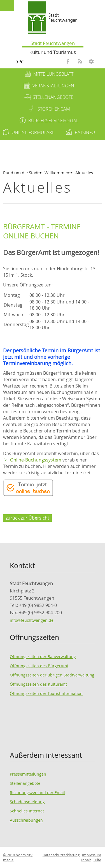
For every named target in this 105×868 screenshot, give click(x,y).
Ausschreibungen (26, 820)
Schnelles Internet (27, 811)
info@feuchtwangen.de (32, 620)
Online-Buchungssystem (36, 460)
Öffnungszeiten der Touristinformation (46, 693)
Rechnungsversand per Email (37, 792)
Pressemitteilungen (28, 774)
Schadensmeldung (27, 802)
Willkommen (57, 173)
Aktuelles (84, 173)
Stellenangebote (25, 783)
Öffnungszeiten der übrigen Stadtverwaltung (52, 675)
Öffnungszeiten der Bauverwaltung (43, 657)
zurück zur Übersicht (27, 518)
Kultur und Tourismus (53, 52)
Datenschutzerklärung (61, 855)
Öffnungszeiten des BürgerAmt (39, 666)
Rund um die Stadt (21, 173)
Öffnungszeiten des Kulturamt (38, 684)
